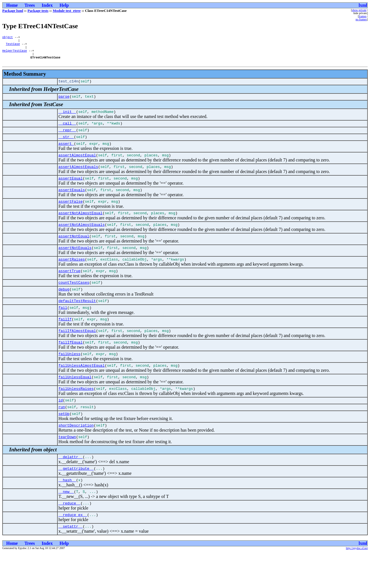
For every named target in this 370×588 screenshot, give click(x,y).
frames (363, 16)
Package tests (38, 11)
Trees (30, 5)
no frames (361, 19)
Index (47, 5)
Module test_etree (67, 11)
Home (12, 5)
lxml (363, 5)
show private (359, 10)
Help (64, 5)
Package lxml (13, 11)
